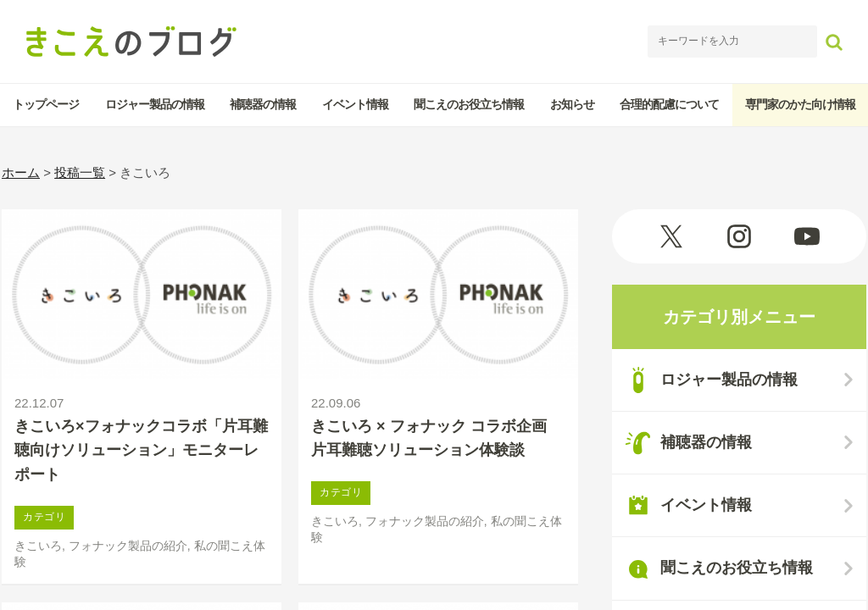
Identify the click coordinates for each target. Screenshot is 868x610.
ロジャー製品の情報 (155, 104)
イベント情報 (355, 104)
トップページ (46, 104)
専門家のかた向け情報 (800, 104)
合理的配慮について (669, 104)
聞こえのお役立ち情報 (469, 104)
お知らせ (572, 104)
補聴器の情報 (263, 104)
